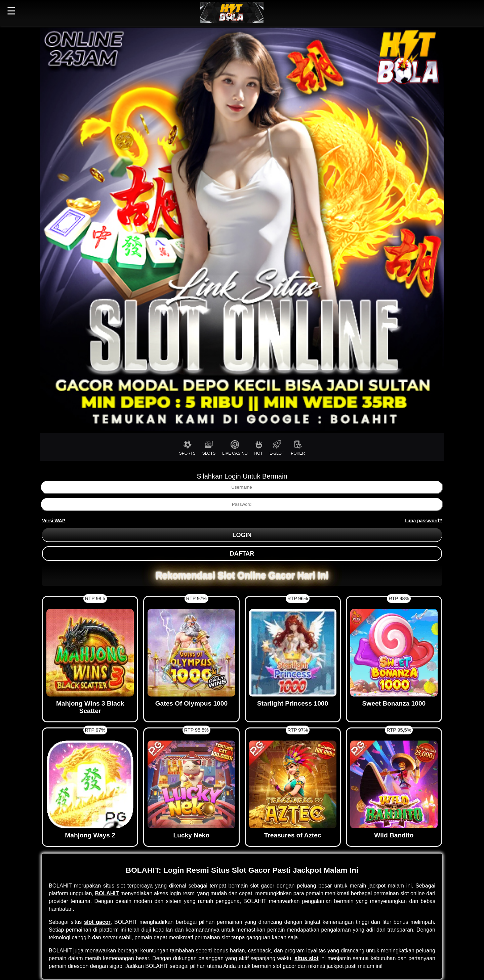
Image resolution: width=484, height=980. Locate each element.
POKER (298, 448)
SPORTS (187, 448)
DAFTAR (242, 554)
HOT (259, 448)
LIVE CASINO (235, 448)
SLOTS (209, 448)
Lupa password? (423, 521)
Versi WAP (54, 521)
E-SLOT (277, 448)
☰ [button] (11, 11)
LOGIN (242, 535)
